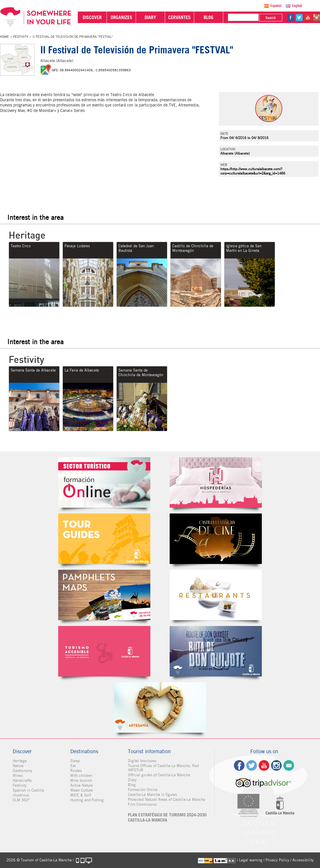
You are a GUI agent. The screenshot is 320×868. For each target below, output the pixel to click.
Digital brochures (142, 761)
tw (299, 18)
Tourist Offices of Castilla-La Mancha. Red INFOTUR (163, 768)
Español (276, 6)
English (297, 6)
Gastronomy (22, 771)
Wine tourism (81, 780)
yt (308, 18)
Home (4, 37)
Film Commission (142, 804)
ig (276, 765)
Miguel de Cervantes (216, 651)
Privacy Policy (277, 860)
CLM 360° (21, 800)
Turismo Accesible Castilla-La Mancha (104, 651)
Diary (132, 780)
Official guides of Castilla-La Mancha (159, 775)
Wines (18, 776)
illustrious (21, 795)
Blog (132, 785)
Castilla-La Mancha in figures (152, 795)
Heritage (20, 761)
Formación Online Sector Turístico (104, 482)
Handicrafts (22, 780)
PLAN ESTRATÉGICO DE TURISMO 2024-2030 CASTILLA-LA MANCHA (167, 818)
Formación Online (143, 790)
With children (81, 776)
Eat (73, 766)
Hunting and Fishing (87, 800)
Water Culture (82, 790)
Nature (18, 766)
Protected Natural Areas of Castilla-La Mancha (166, 799)
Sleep (75, 761)
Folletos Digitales (104, 595)
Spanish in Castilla (28, 790)
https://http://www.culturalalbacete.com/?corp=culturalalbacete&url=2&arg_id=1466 (253, 171)
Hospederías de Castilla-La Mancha (216, 482)
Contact (289, 765)
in (317, 18)
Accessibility (303, 860)
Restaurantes (216, 595)
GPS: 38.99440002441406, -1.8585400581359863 (91, 70)
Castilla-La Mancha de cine (216, 539)
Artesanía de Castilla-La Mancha (160, 707)
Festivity (21, 37)
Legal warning (251, 860)
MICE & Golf (81, 795)
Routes (76, 771)
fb (291, 18)
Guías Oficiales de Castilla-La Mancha (104, 539)
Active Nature (82, 785)
